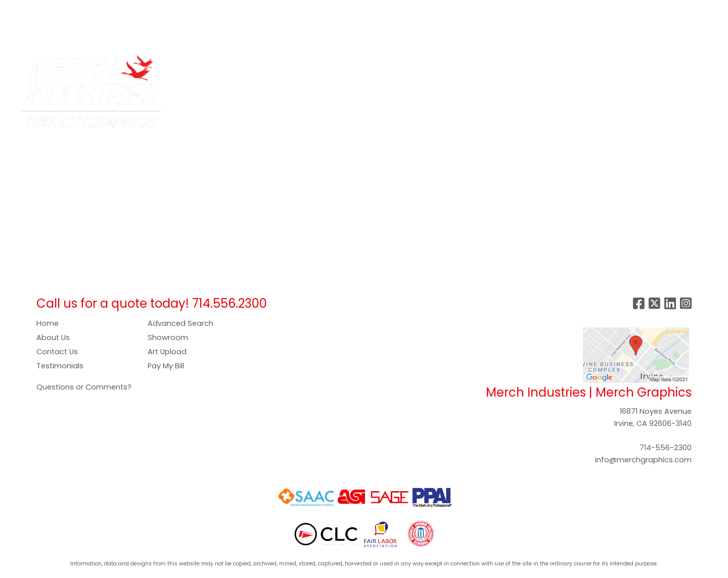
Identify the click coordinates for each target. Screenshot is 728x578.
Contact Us (57, 352)
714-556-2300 (666, 448)
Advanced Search (180, 323)
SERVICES (94, 11)
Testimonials (60, 366)
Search (562, 11)
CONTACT (87, 33)
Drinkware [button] (350, 67)
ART (207, 11)
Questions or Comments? (84, 387)
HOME (21, 11)
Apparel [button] (266, 67)
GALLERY (283, 11)
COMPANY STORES (156, 11)
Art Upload (167, 352)
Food (394, 67)
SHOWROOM (35, 33)
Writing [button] (602, 67)
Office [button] (527, 67)
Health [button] (487, 67)
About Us (53, 338)
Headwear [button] (439, 67)
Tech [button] (564, 67)
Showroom (168, 338)
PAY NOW (241, 11)
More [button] (641, 67)
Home (48, 323)
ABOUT (54, 11)
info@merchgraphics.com (643, 460)
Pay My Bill (166, 366)
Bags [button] (307, 67)
